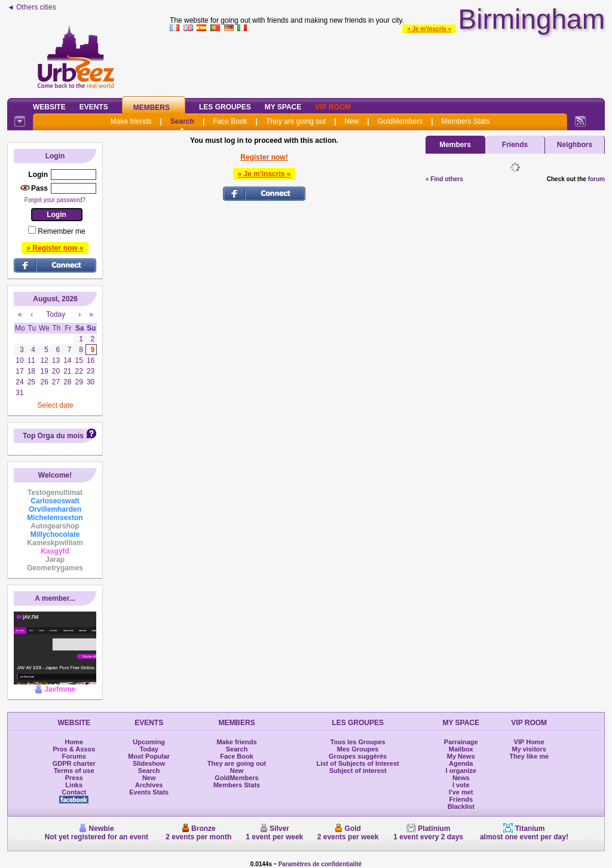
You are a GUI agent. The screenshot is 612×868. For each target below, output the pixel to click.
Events (94, 107)
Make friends (131, 121)
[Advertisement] (387, 62)
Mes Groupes (358, 749)
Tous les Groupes (358, 742)
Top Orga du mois (53, 436)
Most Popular (149, 756)
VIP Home (529, 742)
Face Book (230, 121)
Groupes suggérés (358, 756)
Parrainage (461, 742)
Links (74, 785)
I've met (461, 792)
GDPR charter (74, 763)
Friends (515, 145)
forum (596, 179)
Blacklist (461, 806)
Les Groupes (225, 107)
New (351, 121)
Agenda (461, 763)
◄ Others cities (32, 7)
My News (461, 756)
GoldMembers (400, 121)
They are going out (296, 121)
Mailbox (461, 749)
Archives (149, 785)
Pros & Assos (74, 749)
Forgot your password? (55, 200)
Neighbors (575, 145)
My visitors (529, 749)
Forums (74, 756)
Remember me (61, 231)
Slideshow (149, 763)
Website (49, 107)
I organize (461, 771)
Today (149, 749)
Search (182, 121)
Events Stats (149, 792)
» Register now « (55, 248)
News (461, 778)
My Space (283, 107)
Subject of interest (358, 771)
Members (152, 108)
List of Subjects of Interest (358, 763)
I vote (461, 785)
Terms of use (74, 771)
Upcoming (149, 742)
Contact (74, 792)
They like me (529, 756)
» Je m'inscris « (429, 29)
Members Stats (466, 121)
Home (74, 742)
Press (74, 778)
